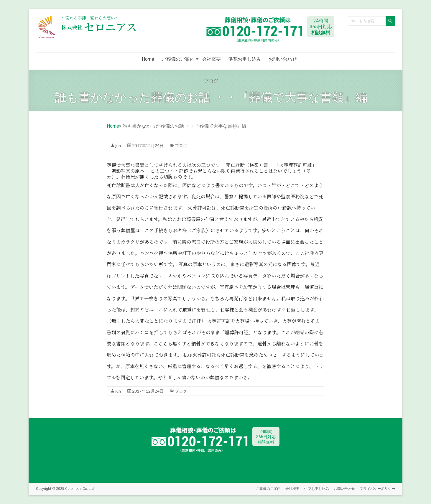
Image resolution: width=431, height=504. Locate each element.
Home (148, 59)
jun (118, 145)
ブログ (181, 145)
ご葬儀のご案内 (178, 59)
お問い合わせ (283, 59)
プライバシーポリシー (377, 489)
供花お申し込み (245, 59)
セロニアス (99, 27)
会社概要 (211, 59)
